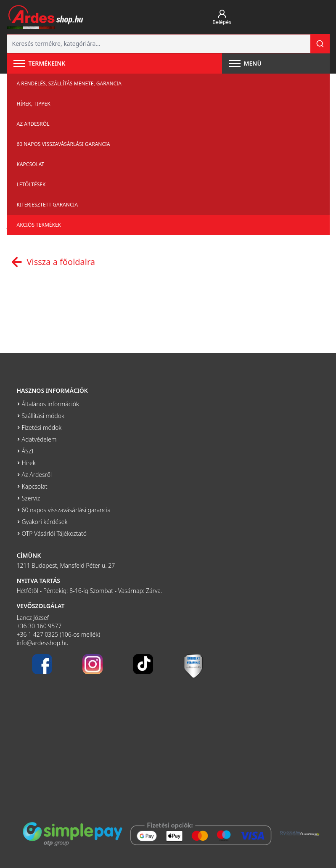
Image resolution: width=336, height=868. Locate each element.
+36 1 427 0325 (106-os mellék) (59, 634)
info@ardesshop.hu (43, 643)
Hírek (29, 463)
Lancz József (33, 618)
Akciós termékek (39, 225)
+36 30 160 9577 (39, 626)
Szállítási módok (43, 416)
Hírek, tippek (34, 104)
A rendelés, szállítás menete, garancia (69, 83)
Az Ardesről (33, 124)
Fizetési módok (42, 427)
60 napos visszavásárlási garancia (63, 144)
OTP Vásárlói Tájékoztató (54, 533)
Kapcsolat (31, 164)
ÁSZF (28, 451)
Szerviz (31, 498)
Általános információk (50, 404)
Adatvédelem (39, 439)
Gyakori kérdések (45, 522)
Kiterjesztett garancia (48, 205)
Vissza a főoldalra (51, 262)
